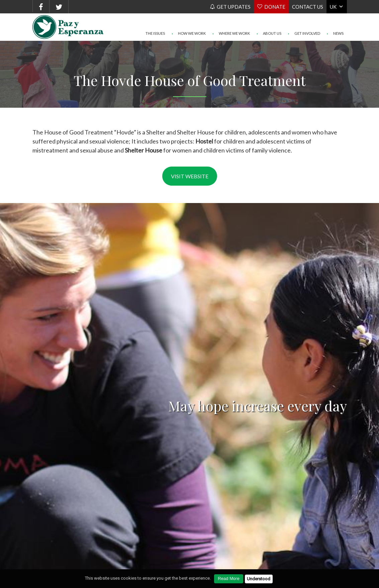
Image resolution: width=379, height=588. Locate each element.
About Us (269, 20)
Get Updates (234, 7)
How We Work (189, 20)
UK (333, 7)
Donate (275, 7)
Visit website (190, 176)
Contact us (308, 7)
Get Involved (304, 20)
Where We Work (231, 20)
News (335, 20)
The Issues (155, 20)
